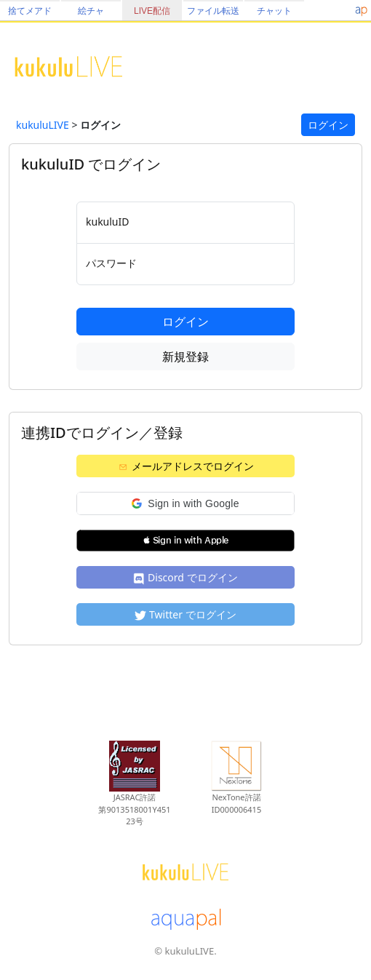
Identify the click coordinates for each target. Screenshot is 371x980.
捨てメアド (30, 11)
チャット (274, 11)
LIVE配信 (152, 11)
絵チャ (91, 11)
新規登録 (185, 356)
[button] (185, 503)
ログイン (328, 125)
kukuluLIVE (43, 125)
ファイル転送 (213, 11)
